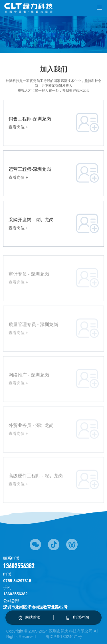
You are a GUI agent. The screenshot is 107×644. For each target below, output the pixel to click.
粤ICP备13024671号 (64, 637)
